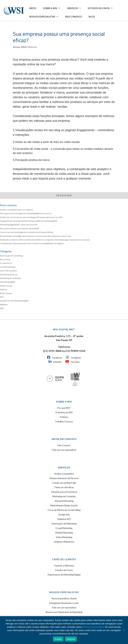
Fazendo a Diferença (64, 566)
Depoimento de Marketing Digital (64, 575)
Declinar (71, 639)
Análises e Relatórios (64, 542)
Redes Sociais (6, 293)
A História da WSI (64, 412)
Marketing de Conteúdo (64, 496)
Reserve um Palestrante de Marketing (64, 612)
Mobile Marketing (64, 533)
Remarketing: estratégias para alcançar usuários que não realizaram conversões (36, 236)
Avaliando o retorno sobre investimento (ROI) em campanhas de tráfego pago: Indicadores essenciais (45, 240)
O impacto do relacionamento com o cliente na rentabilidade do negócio (32, 243)
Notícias (4, 289)
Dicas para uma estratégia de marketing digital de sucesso (26, 213)
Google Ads (64, 515)
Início (33, 8)
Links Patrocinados (8, 271)
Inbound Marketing (64, 501)
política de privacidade (93, 627)
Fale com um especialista (64, 450)
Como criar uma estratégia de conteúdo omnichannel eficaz (27, 232)
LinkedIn (57, 362)
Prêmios (64, 417)
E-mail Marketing (8, 267)
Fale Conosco (74, 17)
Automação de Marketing (64, 524)
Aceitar (58, 639)
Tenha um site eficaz (64, 487)
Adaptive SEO (64, 519)
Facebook (57, 358)
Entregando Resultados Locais (64, 603)
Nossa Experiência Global (64, 598)
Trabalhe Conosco (64, 421)
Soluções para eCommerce (64, 492)
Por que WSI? (64, 408)
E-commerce (6, 263)
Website (32, 47)
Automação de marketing (11, 256)
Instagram (76, 358)
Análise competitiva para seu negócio (16, 210)
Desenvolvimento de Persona (64, 478)
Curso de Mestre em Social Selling (64, 510)
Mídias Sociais (6, 286)
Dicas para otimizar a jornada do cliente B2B (19, 228)
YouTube (75, 362)
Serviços (74, 8)
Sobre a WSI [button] (52, 8)
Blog (92, 17)
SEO (2, 297)
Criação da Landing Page (64, 483)
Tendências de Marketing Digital (14, 301)
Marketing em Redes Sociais (64, 505)
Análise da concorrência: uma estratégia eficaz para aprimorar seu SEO (31, 217)
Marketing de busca (9, 274)
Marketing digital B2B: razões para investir (19, 225)
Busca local (5, 259)
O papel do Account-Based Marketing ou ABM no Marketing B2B (29, 221)
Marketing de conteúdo (10, 278)
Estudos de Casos (100, 8)
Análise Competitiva (64, 474)
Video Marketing (64, 537)
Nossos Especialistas (44, 17)
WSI (2, 308)
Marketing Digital (8, 282)
